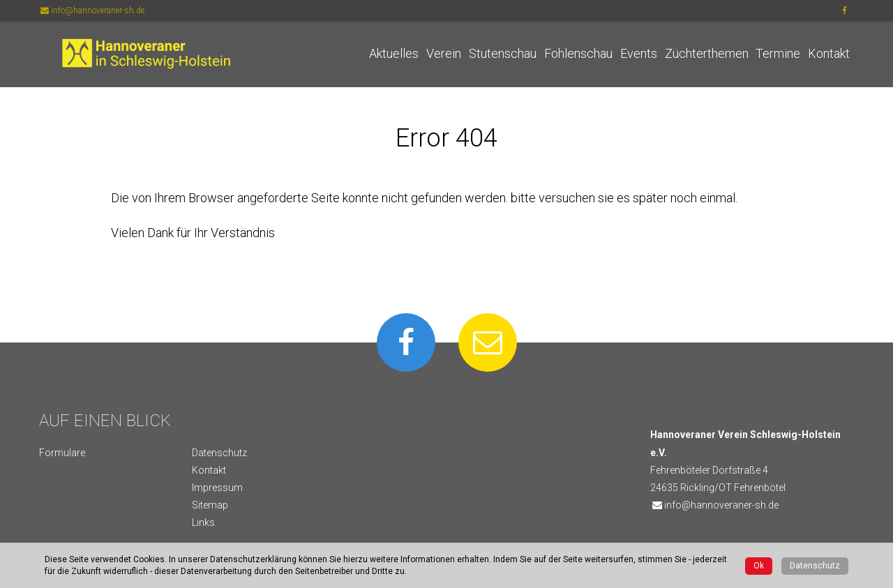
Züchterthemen (707, 53)
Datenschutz (219, 453)
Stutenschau (503, 53)
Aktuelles (394, 53)
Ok (759, 566)
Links (203, 522)
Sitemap (210, 505)
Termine (778, 53)
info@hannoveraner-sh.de (92, 10)
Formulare (62, 453)
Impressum (217, 488)
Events (639, 53)
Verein (444, 53)
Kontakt (829, 53)
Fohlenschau (578, 53)
